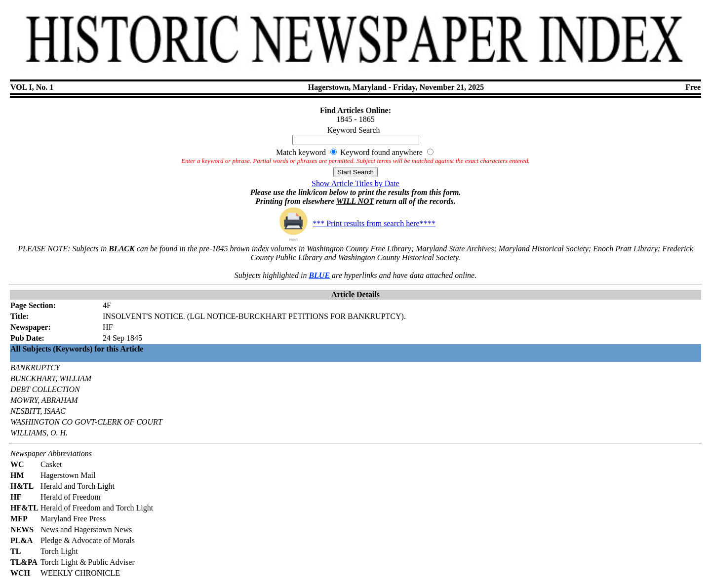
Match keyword (301, 152)
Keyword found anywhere (381, 152)
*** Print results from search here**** (355, 223)
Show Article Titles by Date (355, 183)
